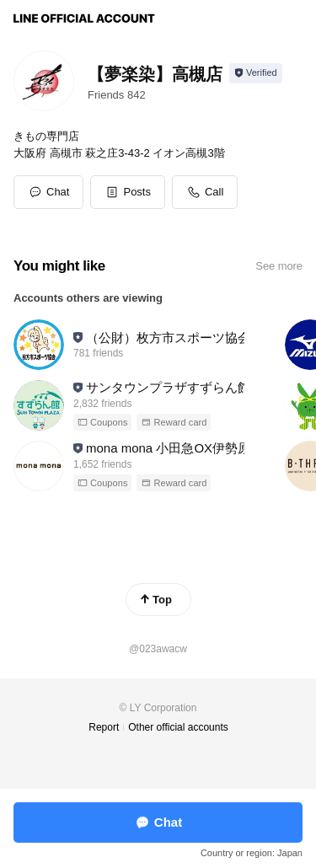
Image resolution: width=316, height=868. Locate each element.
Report (104, 727)
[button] (128, 192)
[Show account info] (256, 73)
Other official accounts (178, 727)
